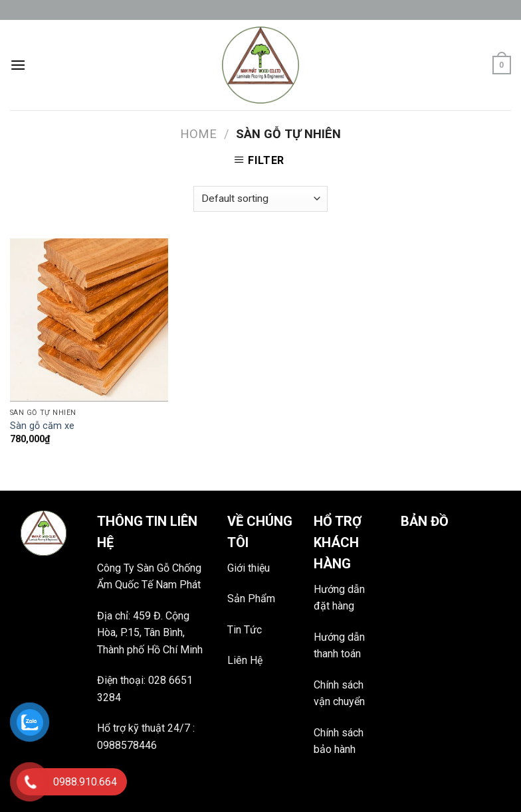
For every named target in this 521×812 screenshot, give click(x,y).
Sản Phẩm (251, 599)
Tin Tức (245, 630)
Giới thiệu (249, 568)
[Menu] (18, 65)
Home (198, 134)
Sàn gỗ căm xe (42, 426)
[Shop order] (260, 199)
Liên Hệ (245, 660)
